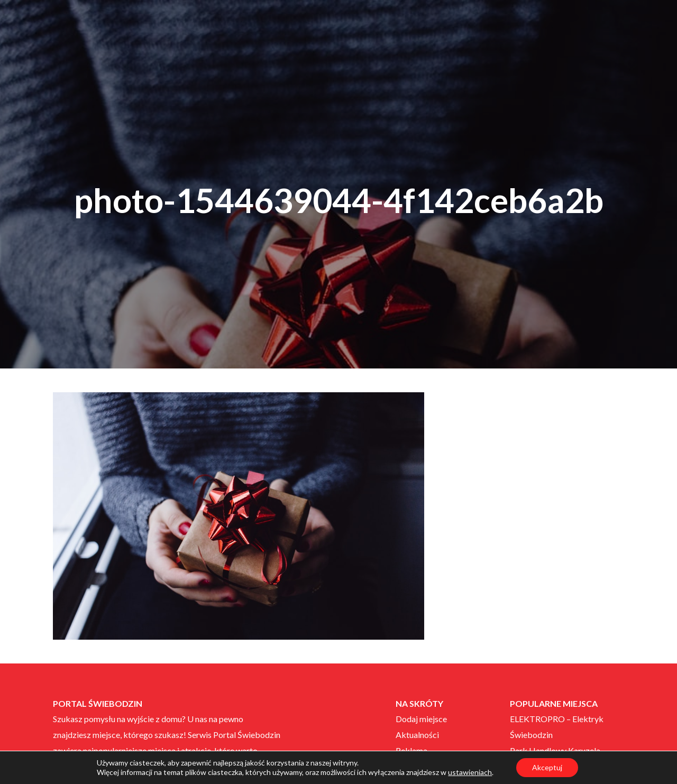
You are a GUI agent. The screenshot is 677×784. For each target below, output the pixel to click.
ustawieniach (470, 772)
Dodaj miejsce (421, 719)
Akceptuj (547, 767)
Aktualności (417, 735)
